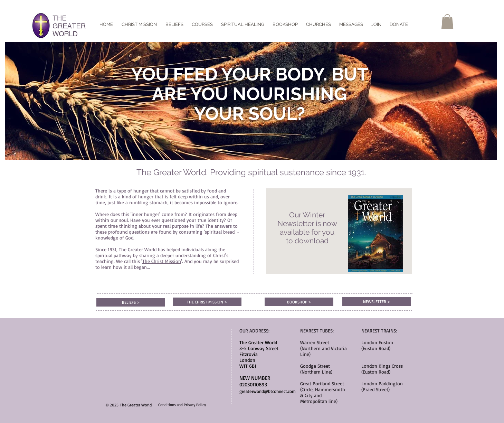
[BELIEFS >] (131, 302)
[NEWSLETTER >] (377, 302)
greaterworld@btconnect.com (268, 391)
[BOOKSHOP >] (299, 302)
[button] (447, 22)
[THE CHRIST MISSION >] (207, 302)
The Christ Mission (162, 261)
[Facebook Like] (252, 19)
